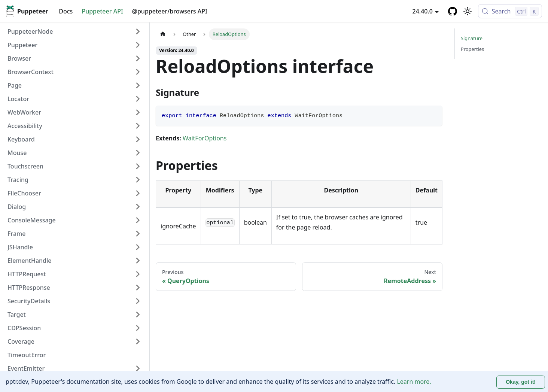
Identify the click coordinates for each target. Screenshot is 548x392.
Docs (66, 11)
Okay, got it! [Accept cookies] (521, 382)
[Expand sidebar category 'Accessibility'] (138, 126)
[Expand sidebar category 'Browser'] (138, 58)
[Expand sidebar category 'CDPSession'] (138, 328)
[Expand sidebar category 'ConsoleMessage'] (138, 220)
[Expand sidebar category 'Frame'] (138, 234)
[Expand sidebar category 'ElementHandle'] (138, 261)
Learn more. (414, 382)
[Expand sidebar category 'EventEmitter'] (138, 368)
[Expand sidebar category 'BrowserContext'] (138, 72)
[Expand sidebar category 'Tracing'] (138, 180)
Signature (472, 38)
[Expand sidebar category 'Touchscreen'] (138, 166)
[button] (74, 45)
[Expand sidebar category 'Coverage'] (138, 341)
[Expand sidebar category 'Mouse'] (138, 153)
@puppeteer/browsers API (170, 11)
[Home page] (163, 34)
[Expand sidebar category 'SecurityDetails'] (138, 301)
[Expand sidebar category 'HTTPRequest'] (138, 274)
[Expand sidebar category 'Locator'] (138, 99)
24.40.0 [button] (423, 11)
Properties (472, 49)
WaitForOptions (205, 138)
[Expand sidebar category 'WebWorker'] (138, 112)
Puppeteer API (102, 11)
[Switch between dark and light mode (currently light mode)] (468, 11)
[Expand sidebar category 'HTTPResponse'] (138, 288)
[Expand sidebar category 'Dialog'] (138, 207)
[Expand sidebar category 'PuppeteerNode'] (138, 31)
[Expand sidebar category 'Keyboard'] (138, 139)
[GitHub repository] (453, 11)
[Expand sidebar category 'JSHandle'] (138, 247)
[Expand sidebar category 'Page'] (138, 85)
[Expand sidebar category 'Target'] (138, 314)
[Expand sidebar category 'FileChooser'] (138, 193)
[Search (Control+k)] (510, 11)
